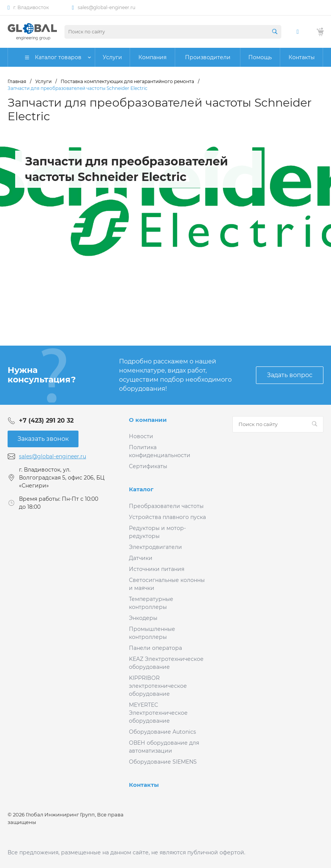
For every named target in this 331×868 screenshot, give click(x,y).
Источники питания (157, 569)
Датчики (141, 558)
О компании (148, 420)
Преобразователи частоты (166, 506)
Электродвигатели (155, 547)
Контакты (144, 785)
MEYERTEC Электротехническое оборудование (158, 713)
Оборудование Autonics (162, 732)
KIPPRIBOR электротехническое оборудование (158, 686)
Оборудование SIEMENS (163, 762)
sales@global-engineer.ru (107, 7)
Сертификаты (148, 466)
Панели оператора (155, 648)
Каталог (141, 489)
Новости (141, 436)
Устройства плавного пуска (167, 517)
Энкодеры (143, 618)
